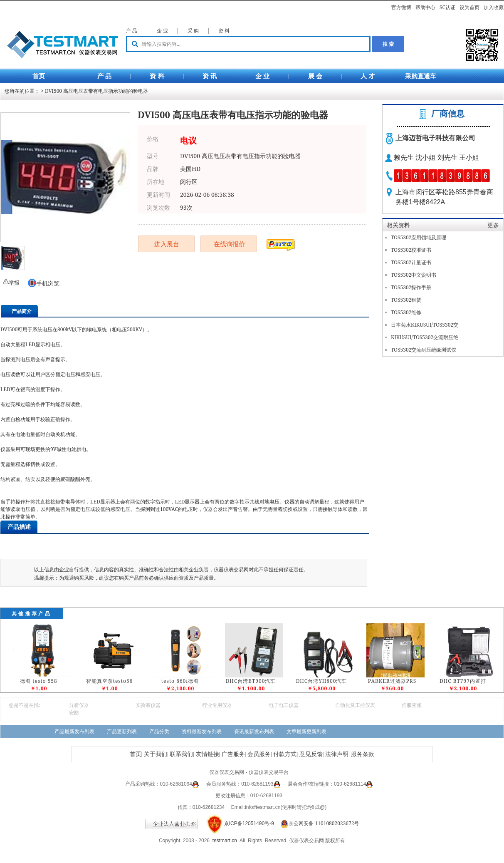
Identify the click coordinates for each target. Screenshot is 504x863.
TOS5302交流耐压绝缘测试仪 (424, 350)
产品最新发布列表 (74, 731)
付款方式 (285, 754)
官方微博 (401, 7)
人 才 (368, 76)
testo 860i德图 (180, 681)
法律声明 (337, 754)
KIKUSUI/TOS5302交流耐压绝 (425, 337)
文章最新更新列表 (306, 731)
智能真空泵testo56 (110, 681)
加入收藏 (494, 7)
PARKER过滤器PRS (392, 681)
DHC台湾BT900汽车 (251, 681)
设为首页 (469, 7)
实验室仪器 (148, 705)
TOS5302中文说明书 (414, 275)
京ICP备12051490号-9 (249, 823)
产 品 (132, 31)
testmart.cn (225, 841)
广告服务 (233, 754)
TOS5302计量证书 (411, 262)
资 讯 (210, 76)
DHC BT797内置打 (463, 681)
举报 (14, 283)
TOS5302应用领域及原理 (419, 237)
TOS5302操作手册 (411, 287)
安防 (74, 713)
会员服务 (259, 754)
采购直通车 (421, 76)
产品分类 (159, 731)
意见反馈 (311, 754)
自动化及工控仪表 (355, 705)
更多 (493, 225)
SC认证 (447, 7)
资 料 (224, 31)
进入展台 (167, 244)
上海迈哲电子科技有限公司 (435, 138)
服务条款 (363, 754)
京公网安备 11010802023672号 (317, 823)
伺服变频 (412, 705)
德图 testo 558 (39, 681)
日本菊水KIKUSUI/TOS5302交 (425, 325)
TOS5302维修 (406, 312)
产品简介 (22, 311)
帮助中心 (425, 7)
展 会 (315, 76)
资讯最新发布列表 (254, 731)
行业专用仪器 (217, 705)
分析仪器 (79, 705)
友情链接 (208, 754)
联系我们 (181, 754)
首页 (39, 76)
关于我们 (156, 754)
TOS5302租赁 (406, 300)
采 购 (193, 31)
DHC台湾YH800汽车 (322, 681)
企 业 (162, 31)
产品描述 (19, 527)
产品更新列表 (122, 731)
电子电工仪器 (284, 705)
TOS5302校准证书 (411, 250)
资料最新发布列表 (202, 731)
